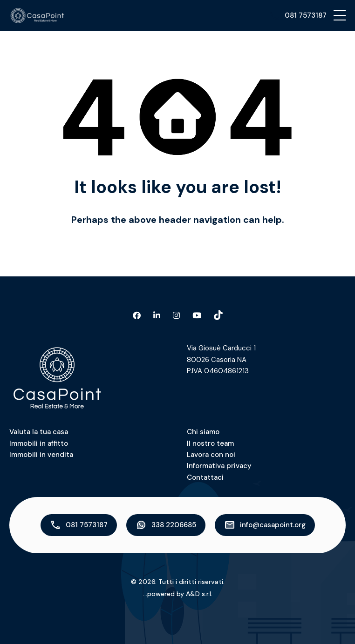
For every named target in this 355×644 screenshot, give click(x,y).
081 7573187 (306, 15)
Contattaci (205, 477)
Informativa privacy (219, 466)
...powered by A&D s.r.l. (178, 594)
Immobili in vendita (41, 455)
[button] (340, 15)
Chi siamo (203, 432)
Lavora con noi (211, 455)
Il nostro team (210, 443)
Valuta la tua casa (39, 432)
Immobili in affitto (39, 443)
